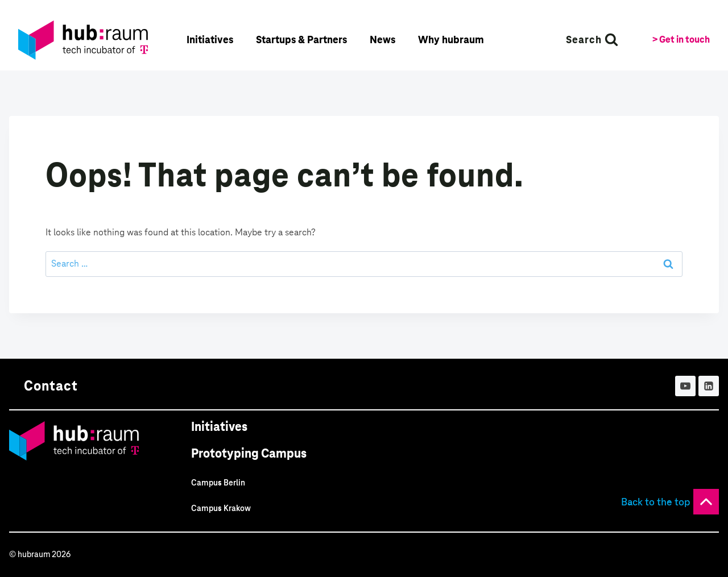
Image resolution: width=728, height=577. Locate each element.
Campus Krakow (221, 508)
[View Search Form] (592, 40)
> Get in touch (681, 40)
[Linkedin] (709, 386)
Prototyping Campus (249, 453)
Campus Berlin (218, 483)
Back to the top (656, 502)
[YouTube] (685, 386)
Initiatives (219, 427)
